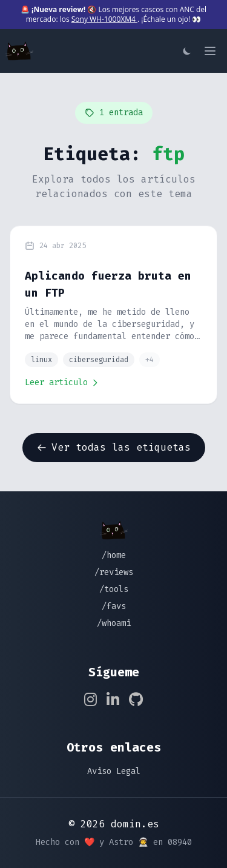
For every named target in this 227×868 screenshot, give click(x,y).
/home (114, 555)
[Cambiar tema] (187, 51)
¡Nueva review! (58, 9)
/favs (114, 606)
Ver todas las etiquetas (114, 447)
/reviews (114, 572)
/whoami (114, 623)
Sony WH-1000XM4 (104, 19)
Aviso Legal (114, 771)
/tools (114, 589)
